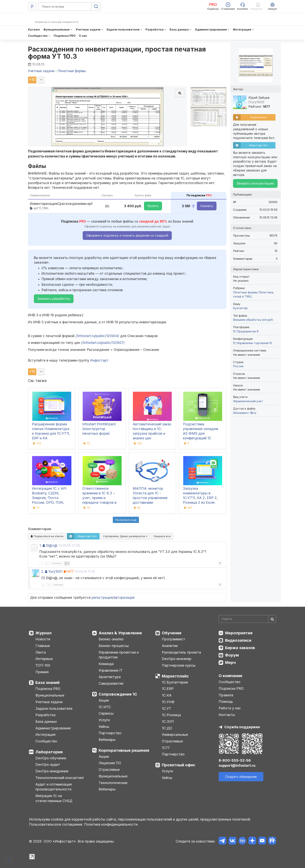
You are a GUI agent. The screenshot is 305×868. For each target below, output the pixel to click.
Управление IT (111, 670)
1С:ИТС (105, 707)
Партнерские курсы (179, 665)
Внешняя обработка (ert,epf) (253, 320)
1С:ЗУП (168, 722)
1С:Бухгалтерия (175, 682)
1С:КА (167, 695)
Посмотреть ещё (126, 520)
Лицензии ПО (110, 763)
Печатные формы (245, 292)
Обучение (172, 633)
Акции (104, 700)
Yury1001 (55, 572)
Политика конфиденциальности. (111, 824)
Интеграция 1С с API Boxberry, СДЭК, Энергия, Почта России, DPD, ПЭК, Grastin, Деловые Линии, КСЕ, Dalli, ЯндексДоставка (49, 502)
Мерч (230, 663)
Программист (174, 639)
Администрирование (53, 728)
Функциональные (50, 695)
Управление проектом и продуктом (119, 655)
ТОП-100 (43, 665)
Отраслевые (109, 770)
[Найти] (272, 619)
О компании (230, 676)
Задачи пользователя (54, 708)
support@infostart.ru (237, 765)
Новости (43, 639)
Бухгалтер (240, 308)
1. (41, 545)
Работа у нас (230, 708)
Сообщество (46, 741)
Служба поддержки (242, 727)
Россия (238, 366)
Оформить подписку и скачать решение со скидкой (127, 235)
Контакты (227, 715)
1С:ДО (167, 728)
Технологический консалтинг (60, 778)
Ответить (56, 563)
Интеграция (45, 735)
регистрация (102, 598)
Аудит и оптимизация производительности (54, 787)
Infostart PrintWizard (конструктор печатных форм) (99, 429)
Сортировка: (125, 536)
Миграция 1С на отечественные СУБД (54, 798)
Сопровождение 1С (118, 694)
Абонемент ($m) (245, 413)
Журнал (43, 633)
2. (43, 572)
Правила (226, 695)
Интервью (44, 659)
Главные (43, 646)
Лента (41, 652)
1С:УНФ (168, 702)
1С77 (166, 748)
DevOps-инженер (177, 659)
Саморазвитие (111, 683)
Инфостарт (99, 360)
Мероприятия (239, 633)
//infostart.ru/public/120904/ (97, 336)
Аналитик (170, 646)
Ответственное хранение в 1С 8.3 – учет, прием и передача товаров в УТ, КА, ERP (99, 498)
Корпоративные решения (124, 750)
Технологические (113, 783)
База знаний (47, 683)
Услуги (104, 720)
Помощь (226, 701)
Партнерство (110, 733)
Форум (232, 655)
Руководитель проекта (181, 652)
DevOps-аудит (48, 764)
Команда (106, 664)
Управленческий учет (248, 401)
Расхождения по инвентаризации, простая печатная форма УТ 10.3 (117, 53)
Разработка (45, 715)
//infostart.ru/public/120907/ (103, 343)
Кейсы (104, 727)
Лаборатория (49, 752)
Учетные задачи (49, 702)
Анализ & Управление (120, 633)
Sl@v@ (52, 545)
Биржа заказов (240, 648)
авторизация (124, 598)
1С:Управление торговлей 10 (252, 343)
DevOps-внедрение (52, 771)
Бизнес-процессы (114, 646)
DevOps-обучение (51, 758)
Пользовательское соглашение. (56, 824)
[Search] (247, 619)
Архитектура (110, 677)
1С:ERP (168, 689)
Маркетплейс (175, 676)
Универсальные (175, 735)
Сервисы (106, 713)
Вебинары (107, 740)
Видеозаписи (238, 640)
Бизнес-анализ (111, 639)
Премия (42, 672)
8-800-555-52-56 (235, 760)
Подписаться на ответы (47, 536)
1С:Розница (171, 715)
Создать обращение (241, 777)
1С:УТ (167, 708)
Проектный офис (179, 765)
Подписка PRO (48, 689)
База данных (46, 722)
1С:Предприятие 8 (246, 331)
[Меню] (32, 6)
